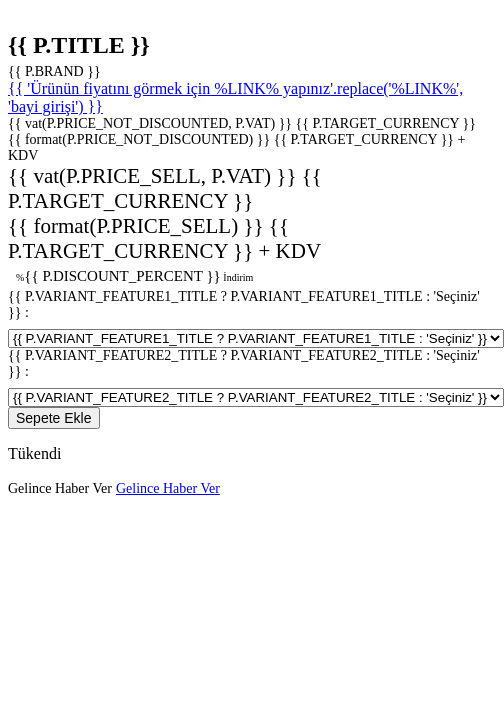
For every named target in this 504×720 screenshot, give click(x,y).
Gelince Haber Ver (60, 488)
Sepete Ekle (54, 418)
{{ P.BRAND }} (54, 71)
